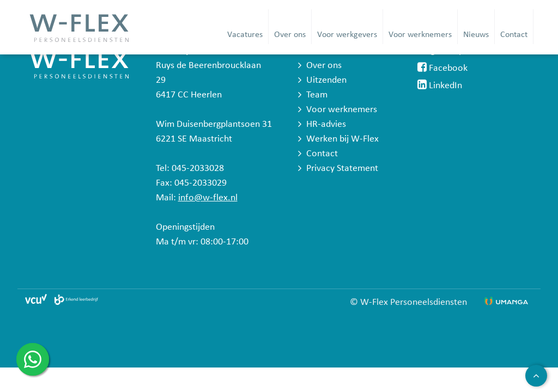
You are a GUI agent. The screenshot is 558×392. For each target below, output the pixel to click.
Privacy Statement (342, 169)
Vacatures (245, 35)
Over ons (290, 35)
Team (317, 95)
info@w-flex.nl (208, 198)
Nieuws (476, 35)
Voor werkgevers (347, 35)
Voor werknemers (420, 35)
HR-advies (326, 124)
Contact (514, 35)
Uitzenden (326, 80)
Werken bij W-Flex (342, 139)
